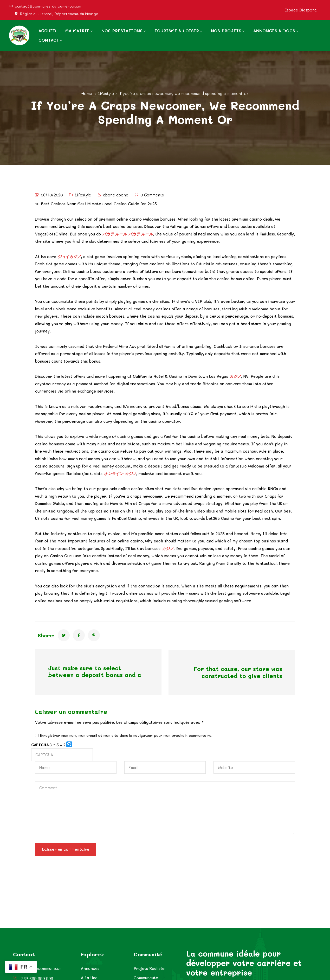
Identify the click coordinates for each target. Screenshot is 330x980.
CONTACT (49, 40)
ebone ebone (116, 195)
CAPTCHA (40, 744)
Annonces (90, 968)
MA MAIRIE (77, 31)
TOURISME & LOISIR (177, 31)
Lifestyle (106, 93)
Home (87, 93)
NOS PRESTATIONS (122, 31)
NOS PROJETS (226, 31)
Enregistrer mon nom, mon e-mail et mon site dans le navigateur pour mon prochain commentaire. (126, 735)
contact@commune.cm (41, 968)
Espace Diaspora (301, 10)
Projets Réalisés (149, 968)
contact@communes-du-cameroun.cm (48, 6)
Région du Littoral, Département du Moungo (59, 14)
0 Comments (152, 195)
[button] (70, 744)
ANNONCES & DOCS (274, 31)
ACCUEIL (48, 31)
